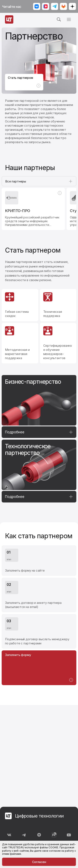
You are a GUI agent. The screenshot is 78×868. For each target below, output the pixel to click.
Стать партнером (24, 82)
